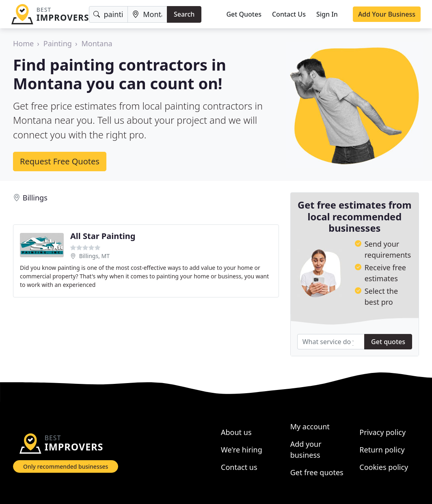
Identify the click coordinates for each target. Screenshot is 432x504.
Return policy (382, 450)
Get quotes (388, 342)
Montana (97, 43)
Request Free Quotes (60, 161)
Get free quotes (317, 472)
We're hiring (242, 450)
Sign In (327, 14)
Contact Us (289, 14)
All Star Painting (103, 236)
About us (236, 432)
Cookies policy (384, 467)
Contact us (239, 467)
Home (23, 43)
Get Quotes (244, 14)
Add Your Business (387, 14)
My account (310, 426)
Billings (35, 198)
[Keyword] (108, 14)
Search (184, 14)
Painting (58, 43)
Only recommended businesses (66, 466)
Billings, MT (94, 256)
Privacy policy (382, 432)
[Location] (147, 14)
